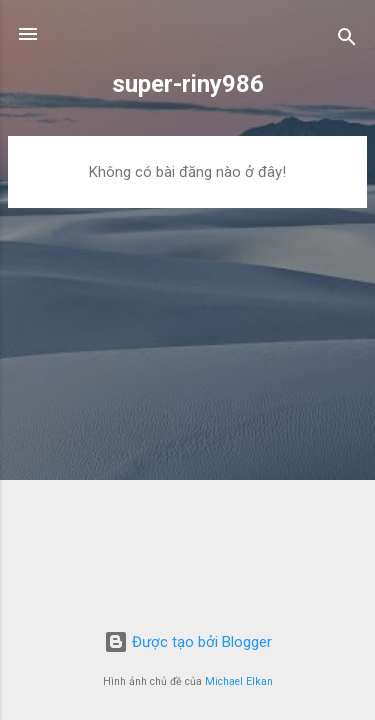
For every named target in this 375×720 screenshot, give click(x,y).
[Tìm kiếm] (347, 40)
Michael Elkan (239, 681)
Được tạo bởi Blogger (188, 642)
